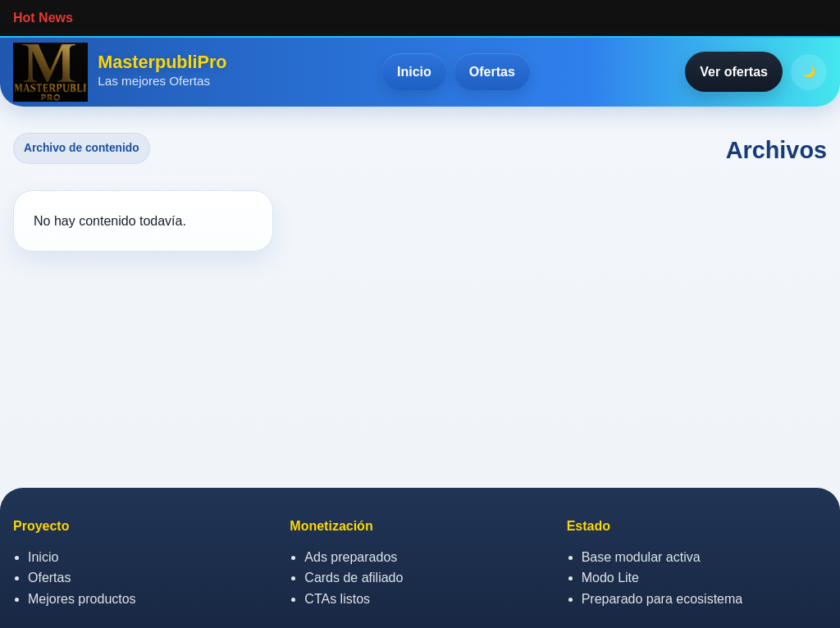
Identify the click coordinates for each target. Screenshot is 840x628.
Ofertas (492, 72)
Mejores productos (82, 599)
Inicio (414, 72)
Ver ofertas (734, 72)
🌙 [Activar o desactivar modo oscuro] (809, 72)
